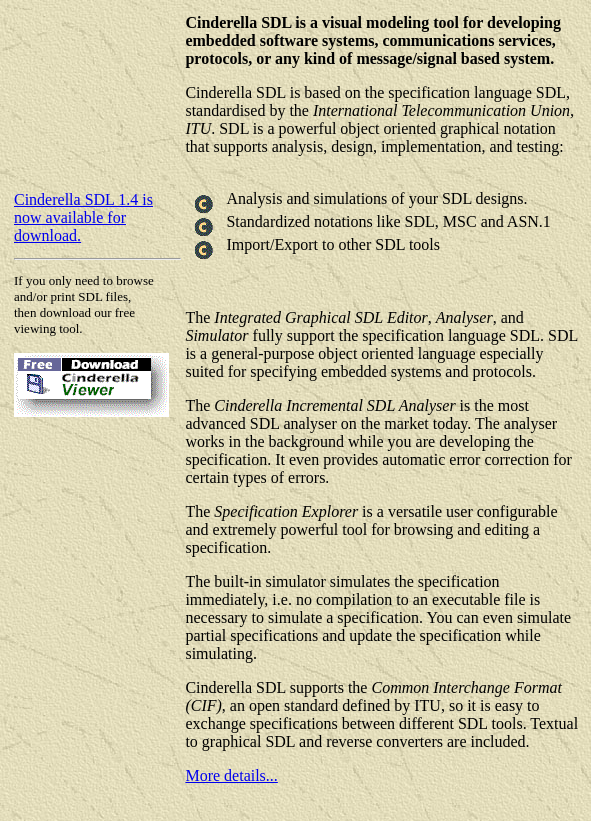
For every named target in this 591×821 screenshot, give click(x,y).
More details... (231, 775)
